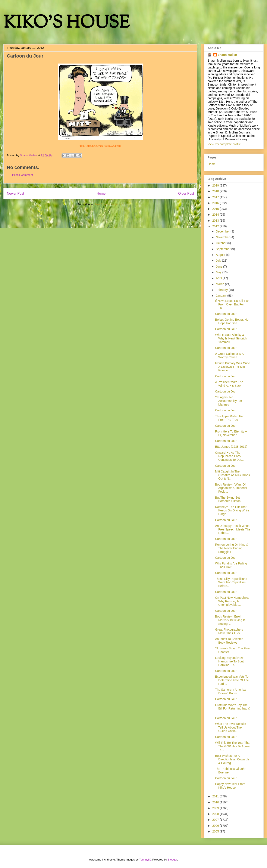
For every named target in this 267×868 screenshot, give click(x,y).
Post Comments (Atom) (109, 204)
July (219, 261)
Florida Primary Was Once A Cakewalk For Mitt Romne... (233, 367)
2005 (216, 831)
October (222, 243)
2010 (216, 802)
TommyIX (145, 860)
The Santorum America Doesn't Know (230, 691)
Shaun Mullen (227, 55)
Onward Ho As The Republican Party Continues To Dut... (229, 456)
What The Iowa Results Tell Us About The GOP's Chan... (230, 727)
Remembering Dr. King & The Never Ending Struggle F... (232, 548)
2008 (216, 814)
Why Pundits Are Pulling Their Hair (231, 565)
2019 (216, 185)
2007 (216, 820)
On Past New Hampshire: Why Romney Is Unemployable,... (232, 601)
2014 (216, 215)
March (220, 284)
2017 (216, 197)
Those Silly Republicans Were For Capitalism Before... (231, 582)
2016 (216, 203)
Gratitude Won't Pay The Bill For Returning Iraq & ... (233, 709)
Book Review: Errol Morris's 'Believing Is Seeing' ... (230, 620)
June (219, 267)
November (223, 237)
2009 (216, 808)
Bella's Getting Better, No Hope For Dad (232, 321)
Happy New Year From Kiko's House (230, 786)
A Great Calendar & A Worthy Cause (229, 356)
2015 (216, 209)
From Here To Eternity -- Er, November (231, 433)
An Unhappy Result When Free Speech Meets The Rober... (233, 529)
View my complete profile (224, 144)
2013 (216, 221)
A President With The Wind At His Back (229, 384)
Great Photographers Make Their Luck (229, 631)
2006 (216, 826)
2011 (216, 796)
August (221, 255)
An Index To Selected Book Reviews (229, 641)
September (223, 249)
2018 (216, 191)
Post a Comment (23, 175)
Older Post (186, 193)
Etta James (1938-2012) (231, 447)
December (223, 231)
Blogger (172, 860)
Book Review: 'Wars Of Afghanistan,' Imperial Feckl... (231, 488)
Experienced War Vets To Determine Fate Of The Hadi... (232, 680)
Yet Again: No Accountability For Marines (229, 401)
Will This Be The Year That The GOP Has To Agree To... (233, 746)
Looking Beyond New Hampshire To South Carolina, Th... (230, 661)
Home (101, 193)
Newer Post (15, 193)
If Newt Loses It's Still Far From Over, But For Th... (232, 304)
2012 (216, 226)
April (219, 278)
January (222, 296)
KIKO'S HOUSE (66, 23)
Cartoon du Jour (226, 314)
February (222, 290)
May (219, 272)
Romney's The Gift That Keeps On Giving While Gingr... (232, 511)
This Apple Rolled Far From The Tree (229, 418)
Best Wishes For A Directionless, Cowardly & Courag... (232, 759)
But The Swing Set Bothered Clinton (228, 499)
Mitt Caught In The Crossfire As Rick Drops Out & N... (233, 475)
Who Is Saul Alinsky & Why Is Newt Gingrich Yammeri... (231, 338)
